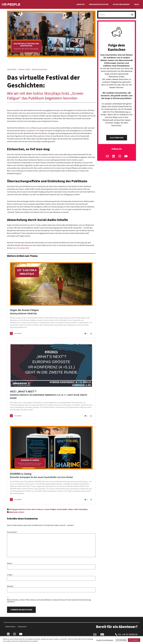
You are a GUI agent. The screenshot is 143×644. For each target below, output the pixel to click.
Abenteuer (13, 512)
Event (29, 509)
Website (10, 586)
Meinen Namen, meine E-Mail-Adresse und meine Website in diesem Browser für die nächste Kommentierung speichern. (49, 601)
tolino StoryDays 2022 (21, 248)
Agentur (80, 4)
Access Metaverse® (121, 4)
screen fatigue (50, 509)
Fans (34, 509)
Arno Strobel (63, 210)
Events (21, 512)
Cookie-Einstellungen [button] (105, 640)
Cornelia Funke (45, 157)
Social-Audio (62, 509)
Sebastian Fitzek (61, 157)
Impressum (22, 627)
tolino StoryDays (81, 509)
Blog (137, 4)
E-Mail (10, 575)
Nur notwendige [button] (121, 640)
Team (37, 131)
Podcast (40, 509)
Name (10, 563)
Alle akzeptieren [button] (134, 640)
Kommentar (12, 532)
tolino (28, 128)
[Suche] (132, 15)
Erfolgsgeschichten (99, 4)
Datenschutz (10, 627)
